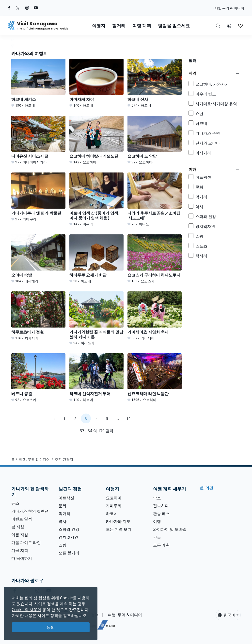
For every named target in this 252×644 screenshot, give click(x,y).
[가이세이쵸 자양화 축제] (155, 316)
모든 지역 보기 (119, 529)
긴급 (157, 537)
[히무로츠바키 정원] (38, 316)
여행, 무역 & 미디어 (229, 8)
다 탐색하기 (22, 558)
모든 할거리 (69, 553)
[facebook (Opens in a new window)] (9, 8)
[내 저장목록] (240, 26)
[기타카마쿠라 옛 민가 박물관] (38, 197)
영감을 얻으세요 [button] (174, 26)
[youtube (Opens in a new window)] (36, 8)
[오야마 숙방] (38, 259)
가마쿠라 (114, 506)
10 (128, 419)
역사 (63, 521)
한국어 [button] (227, 615)
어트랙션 (66, 498)
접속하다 (161, 506)
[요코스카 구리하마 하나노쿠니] (155, 259)
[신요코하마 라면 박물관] (155, 378)
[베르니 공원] (38, 378)
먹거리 (64, 514)
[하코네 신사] (155, 83)
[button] (229, 26)
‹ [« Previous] (54, 419)
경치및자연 (68, 537)
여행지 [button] (99, 26)
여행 (157, 521)
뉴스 (15, 503)
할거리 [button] (119, 26)
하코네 (112, 514)
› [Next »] (139, 419)
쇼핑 (63, 545)
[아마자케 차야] (96, 83)
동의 (51, 627)
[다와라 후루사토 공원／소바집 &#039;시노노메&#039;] (155, 200)
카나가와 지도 (118, 521)
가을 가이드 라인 (26, 543)
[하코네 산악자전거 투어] (96, 378)
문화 (63, 506)
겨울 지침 (20, 550)
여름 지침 (20, 535)
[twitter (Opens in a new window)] (18, 8)
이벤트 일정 (22, 519)
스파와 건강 (69, 529)
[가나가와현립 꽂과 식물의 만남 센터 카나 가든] (96, 318)
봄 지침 (18, 527)
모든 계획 (161, 545)
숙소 (157, 498)
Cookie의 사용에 (27, 610)
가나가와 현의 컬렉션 (30, 511)
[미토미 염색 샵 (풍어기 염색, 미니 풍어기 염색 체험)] (96, 200)
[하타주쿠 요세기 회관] (96, 259)
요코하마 (114, 498)
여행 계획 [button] (142, 26)
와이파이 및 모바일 (170, 529)
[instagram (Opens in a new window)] (27, 8)
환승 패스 (161, 514)
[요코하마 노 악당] (155, 140)
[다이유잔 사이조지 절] (38, 140)
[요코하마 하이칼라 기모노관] (96, 140)
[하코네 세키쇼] (38, 83)
